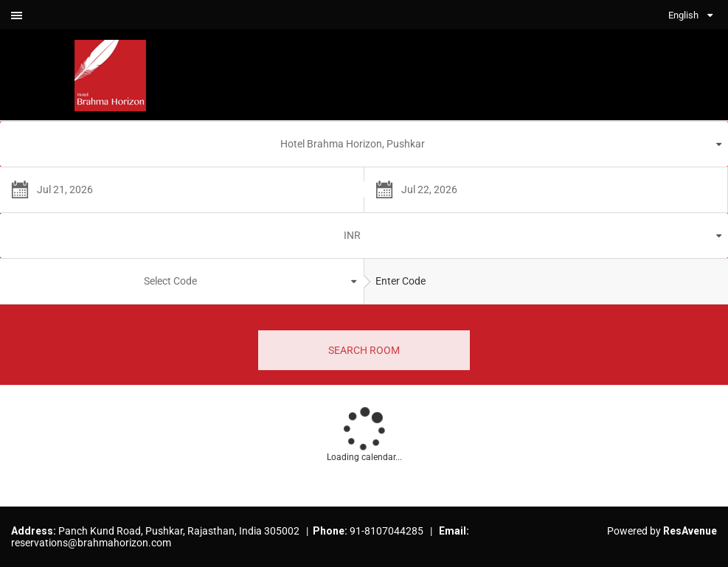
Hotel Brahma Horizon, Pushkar (353, 144)
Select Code (170, 281)
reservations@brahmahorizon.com (91, 543)
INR (352, 235)
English (683, 15)
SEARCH (364, 350)
